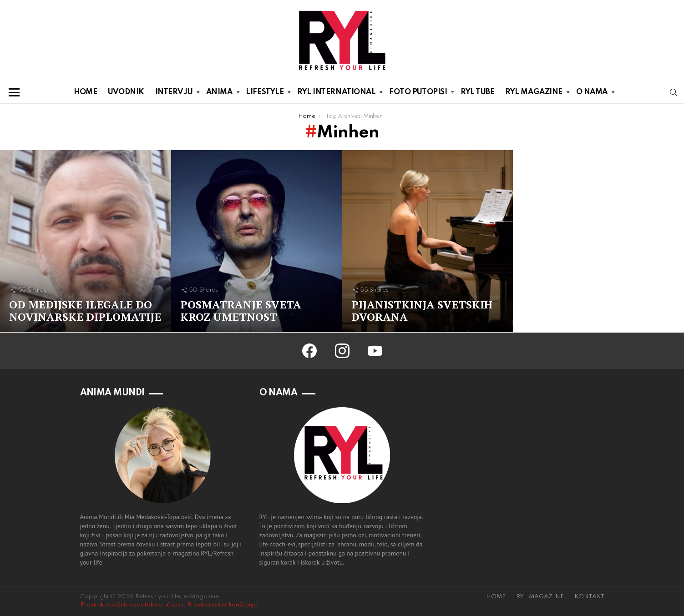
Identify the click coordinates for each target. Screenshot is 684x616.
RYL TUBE (477, 92)
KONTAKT (589, 597)
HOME (85, 92)
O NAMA (592, 94)
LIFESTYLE (265, 94)
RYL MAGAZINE (534, 94)
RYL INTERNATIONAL (336, 94)
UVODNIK (126, 92)
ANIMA (219, 94)
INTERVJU (174, 94)
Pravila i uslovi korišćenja (222, 605)
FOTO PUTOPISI (418, 94)
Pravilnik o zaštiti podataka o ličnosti (132, 605)
